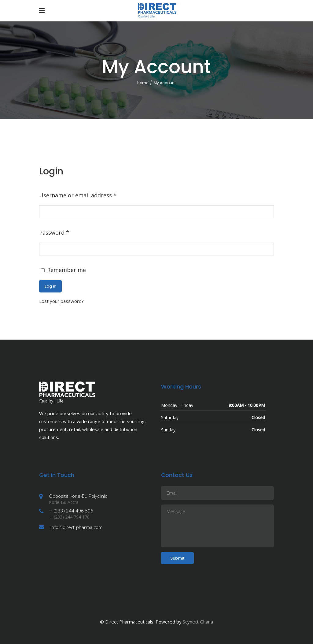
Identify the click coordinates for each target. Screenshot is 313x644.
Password (54, 233)
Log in (50, 286)
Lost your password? (61, 301)
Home (143, 83)
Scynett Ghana (198, 622)
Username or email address (78, 195)
